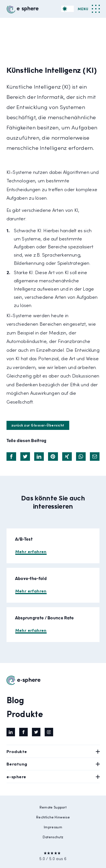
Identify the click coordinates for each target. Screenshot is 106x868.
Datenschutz (53, 837)
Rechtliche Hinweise (53, 817)
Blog (15, 699)
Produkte (25, 713)
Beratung (53, 764)
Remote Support (53, 807)
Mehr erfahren (31, 551)
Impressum (53, 827)
